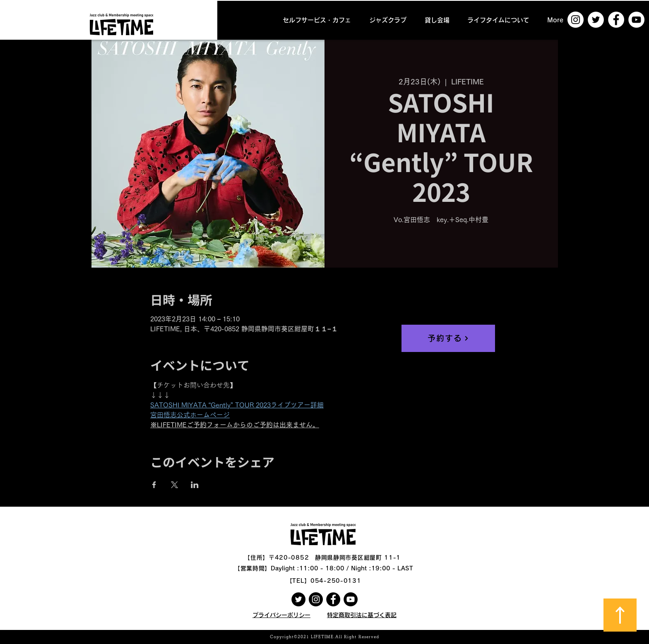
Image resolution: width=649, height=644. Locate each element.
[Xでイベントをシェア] (174, 485)
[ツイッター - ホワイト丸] (596, 20)
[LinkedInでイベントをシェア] (195, 485)
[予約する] (448, 338)
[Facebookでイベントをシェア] (154, 485)
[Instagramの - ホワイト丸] (576, 20)
